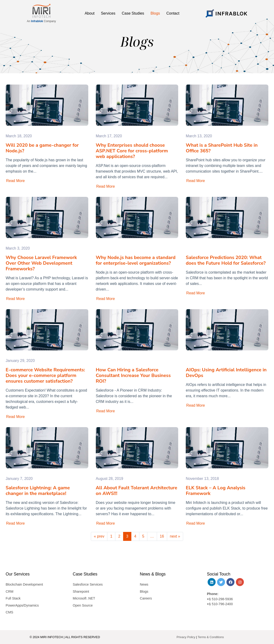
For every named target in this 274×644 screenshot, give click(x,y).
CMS (9, 612)
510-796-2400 (222, 604)
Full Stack (13, 598)
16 (162, 536)
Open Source (83, 605)
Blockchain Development (24, 584)
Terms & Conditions (211, 637)
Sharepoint (81, 591)
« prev (99, 536)
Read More (15, 181)
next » (175, 536)
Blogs (144, 591)
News (144, 584)
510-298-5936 (222, 599)
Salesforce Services (88, 584)
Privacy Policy (186, 637)
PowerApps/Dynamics (22, 605)
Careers (146, 598)
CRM (10, 591)
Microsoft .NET (84, 598)
